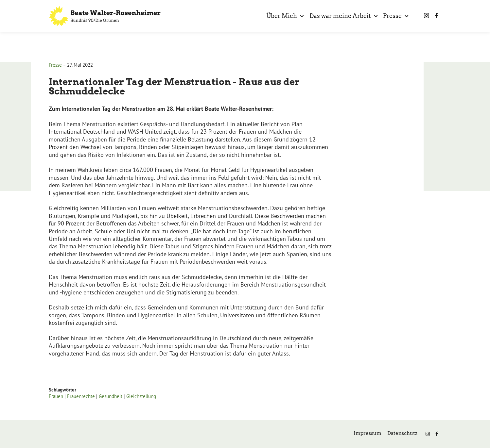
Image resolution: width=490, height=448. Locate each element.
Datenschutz (402, 433)
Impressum (367, 433)
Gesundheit (111, 396)
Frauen (56, 396)
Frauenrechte (81, 396)
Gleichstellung (141, 396)
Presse (55, 65)
